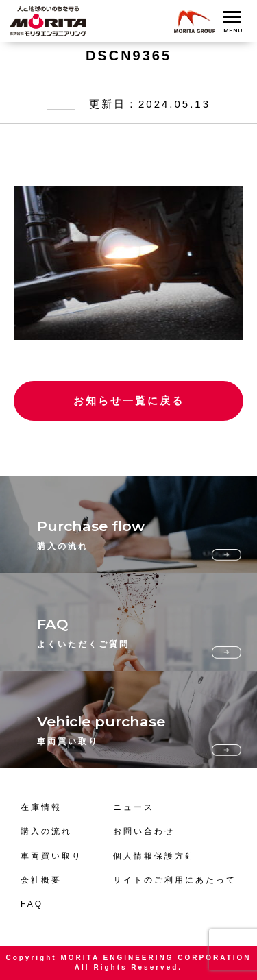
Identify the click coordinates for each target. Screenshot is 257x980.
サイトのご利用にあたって (175, 880)
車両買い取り (51, 856)
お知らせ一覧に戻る (129, 401)
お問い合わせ (144, 831)
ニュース (134, 807)
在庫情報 (41, 807)
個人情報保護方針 (154, 856)
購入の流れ (46, 831)
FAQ (32, 904)
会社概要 (41, 880)
